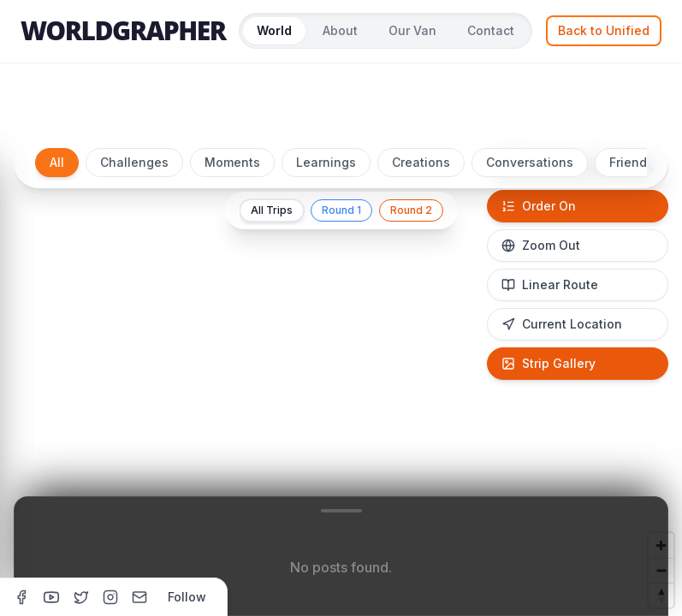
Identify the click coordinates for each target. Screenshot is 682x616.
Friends (632, 162)
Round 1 (341, 210)
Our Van (412, 30)
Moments (232, 162)
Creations (421, 162)
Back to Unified (604, 30)
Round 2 (411, 210)
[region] (341, 370)
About (340, 30)
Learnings (326, 162)
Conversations (530, 162)
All (57, 162)
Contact (491, 30)
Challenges (134, 162)
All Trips (272, 210)
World (274, 30)
